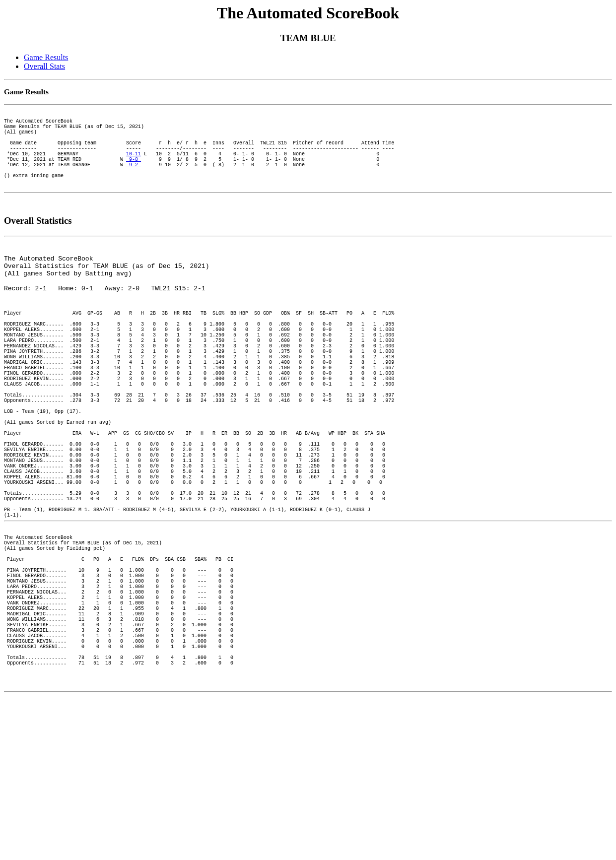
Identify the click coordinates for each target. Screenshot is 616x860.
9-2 (134, 181)
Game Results (46, 57)
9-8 (134, 174)
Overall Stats (44, 66)
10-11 (134, 167)
